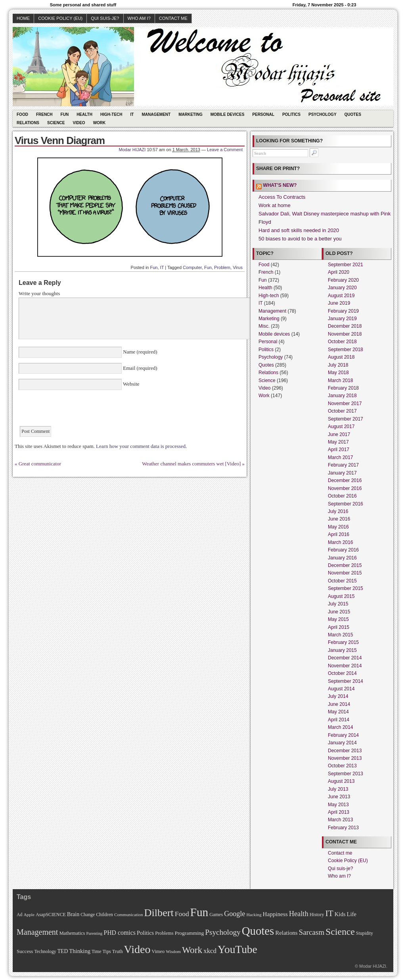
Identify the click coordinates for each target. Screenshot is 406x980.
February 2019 (343, 311)
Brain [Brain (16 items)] (73, 914)
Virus (238, 267)
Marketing (191, 114)
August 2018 (341, 357)
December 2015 (345, 565)
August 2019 (341, 296)
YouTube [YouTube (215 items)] (237, 949)
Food (22, 114)
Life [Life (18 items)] (351, 914)
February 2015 (343, 642)
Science (56, 123)
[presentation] (79, 411)
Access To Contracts (282, 197)
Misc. (264, 326)
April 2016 (339, 534)
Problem (222, 267)
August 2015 (341, 596)
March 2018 (340, 380)
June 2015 (339, 612)
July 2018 (338, 365)
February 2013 (343, 828)
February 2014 (343, 735)
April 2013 (339, 812)
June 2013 (339, 797)
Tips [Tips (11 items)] (106, 951)
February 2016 (343, 550)
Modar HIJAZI (132, 150)
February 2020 (343, 280)
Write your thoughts (39, 293)
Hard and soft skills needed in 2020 (299, 230)
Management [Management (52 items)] (37, 932)
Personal (263, 114)
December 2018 (345, 326)
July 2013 (338, 789)
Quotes (353, 114)
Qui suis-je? (105, 18)
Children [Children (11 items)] (104, 915)
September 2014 (346, 681)
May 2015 (338, 619)
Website (131, 384)
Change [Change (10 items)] (88, 915)
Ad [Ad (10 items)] (19, 915)
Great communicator (40, 464)
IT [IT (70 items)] (329, 913)
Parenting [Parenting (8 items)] (94, 933)
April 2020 (339, 272)
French (44, 114)
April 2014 (339, 720)
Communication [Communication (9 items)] (129, 915)
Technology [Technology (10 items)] (45, 952)
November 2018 (345, 334)
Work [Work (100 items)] (192, 950)
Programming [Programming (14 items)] (189, 933)
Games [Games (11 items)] (216, 915)
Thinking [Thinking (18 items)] (80, 951)
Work (100, 123)
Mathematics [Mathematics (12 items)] (72, 933)
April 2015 (339, 627)
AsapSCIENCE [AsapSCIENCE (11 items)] (51, 915)
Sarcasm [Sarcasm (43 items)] (312, 932)
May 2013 (338, 805)
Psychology (323, 114)
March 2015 (340, 635)
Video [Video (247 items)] (137, 949)
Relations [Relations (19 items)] (286, 933)
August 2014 (341, 689)
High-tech (111, 114)
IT (132, 114)
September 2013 (346, 774)
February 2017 (343, 465)
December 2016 (345, 480)
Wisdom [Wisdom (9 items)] (173, 951)
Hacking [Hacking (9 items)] (254, 915)
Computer (192, 267)
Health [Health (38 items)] (299, 914)
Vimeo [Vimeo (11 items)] (158, 951)
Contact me (173, 18)
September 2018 (346, 350)
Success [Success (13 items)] (25, 951)
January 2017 (342, 473)
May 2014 (338, 712)
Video (79, 123)
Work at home (275, 205)
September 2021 (346, 265)
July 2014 (338, 696)
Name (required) (140, 352)
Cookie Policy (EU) (60, 18)
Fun (65, 114)
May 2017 (338, 442)
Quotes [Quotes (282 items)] (258, 931)
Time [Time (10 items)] (96, 952)
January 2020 (342, 288)
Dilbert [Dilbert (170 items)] (159, 913)
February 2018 (343, 388)
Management (156, 114)
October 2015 (342, 581)
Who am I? (139, 18)
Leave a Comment (225, 150)
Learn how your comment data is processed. (141, 446)
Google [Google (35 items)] (235, 914)
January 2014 (342, 743)
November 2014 (345, 666)
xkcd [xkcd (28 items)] (210, 951)
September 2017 (346, 419)
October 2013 (342, 766)
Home (23, 18)
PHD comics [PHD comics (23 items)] (120, 933)
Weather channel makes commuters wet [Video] (191, 464)
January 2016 (342, 558)
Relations (28, 123)
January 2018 (342, 396)
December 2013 (345, 751)
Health (84, 114)
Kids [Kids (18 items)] (340, 914)
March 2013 (340, 820)
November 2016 (345, 488)
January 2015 (342, 650)
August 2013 (341, 781)
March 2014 (340, 727)
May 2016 (338, 527)
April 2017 (339, 450)
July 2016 (338, 511)
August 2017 (341, 427)
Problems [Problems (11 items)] (164, 933)
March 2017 (340, 457)
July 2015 (338, 604)
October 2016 (342, 496)
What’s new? (280, 185)
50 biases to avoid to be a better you (300, 239)
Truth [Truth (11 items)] (118, 951)
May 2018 (338, 373)
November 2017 (345, 404)
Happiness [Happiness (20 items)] (275, 914)
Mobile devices (228, 114)
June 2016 (339, 519)
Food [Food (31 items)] (182, 914)
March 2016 (340, 542)
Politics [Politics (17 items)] (145, 933)
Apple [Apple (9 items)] (29, 915)
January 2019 (342, 319)
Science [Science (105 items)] (340, 932)
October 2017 (342, 411)
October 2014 (342, 673)
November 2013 (345, 758)
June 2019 (339, 303)
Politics (291, 114)
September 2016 (346, 504)
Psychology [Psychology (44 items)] (223, 932)
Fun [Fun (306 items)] (199, 912)
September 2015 (346, 588)
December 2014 (345, 658)
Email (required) (140, 368)
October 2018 (342, 342)
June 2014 (339, 704)
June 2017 (339, 434)
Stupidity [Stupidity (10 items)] (365, 933)
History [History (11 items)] (317, 915)
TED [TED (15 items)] (63, 951)
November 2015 (345, 573)
